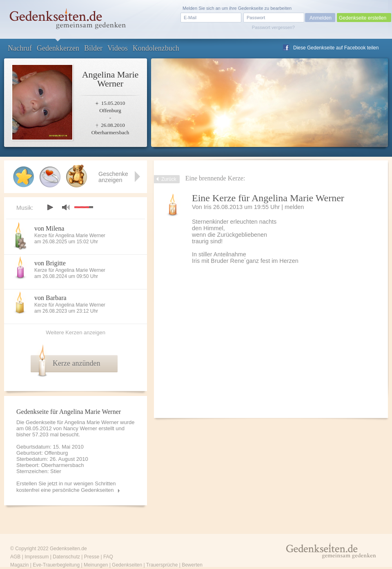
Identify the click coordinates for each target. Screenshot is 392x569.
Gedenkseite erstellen (363, 18)
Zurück (169, 179)
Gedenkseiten (127, 565)
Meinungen (96, 565)
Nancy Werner (80, 428)
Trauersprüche (162, 565)
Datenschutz (66, 557)
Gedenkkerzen (58, 48)
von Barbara (50, 298)
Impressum (37, 557)
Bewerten (192, 565)
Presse (92, 557)
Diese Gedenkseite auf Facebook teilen (336, 48)
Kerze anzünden (76, 363)
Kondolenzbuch (156, 48)
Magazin (19, 565)
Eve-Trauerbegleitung (56, 565)
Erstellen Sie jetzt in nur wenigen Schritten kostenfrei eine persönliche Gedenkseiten (66, 487)
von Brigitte (50, 263)
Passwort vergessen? (273, 27)
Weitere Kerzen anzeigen (76, 332)
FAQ (108, 557)
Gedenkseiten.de (68, 549)
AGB (15, 557)
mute (66, 207)
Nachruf (20, 48)
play (50, 207)
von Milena (49, 228)
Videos (118, 48)
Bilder (93, 48)
